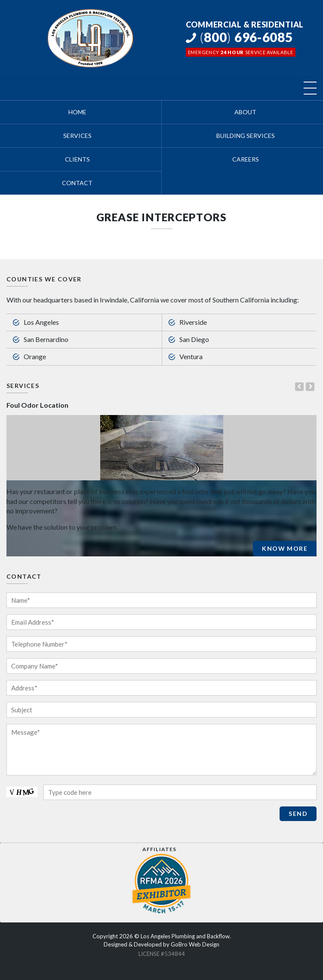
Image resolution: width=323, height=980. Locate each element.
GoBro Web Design (195, 944)
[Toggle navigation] (310, 88)
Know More (285, 548)
